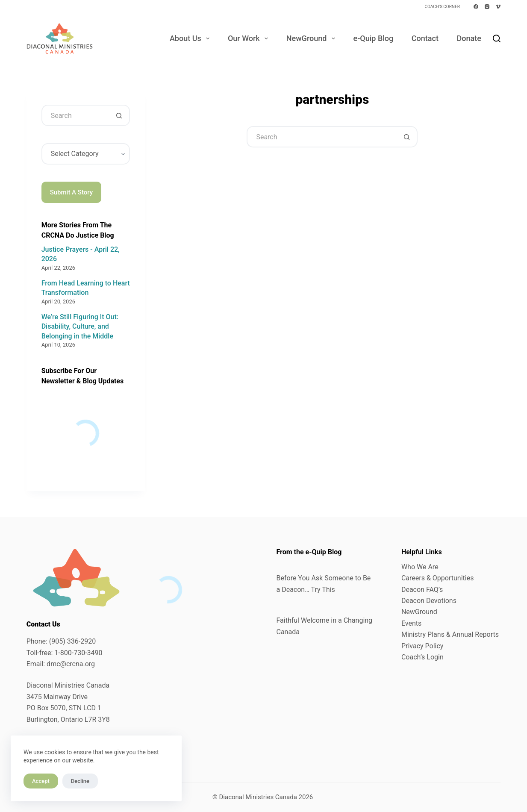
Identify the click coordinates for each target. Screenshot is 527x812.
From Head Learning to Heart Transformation (86, 288)
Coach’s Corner (442, 7)
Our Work (250, 38)
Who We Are (420, 567)
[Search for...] (321, 137)
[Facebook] (476, 7)
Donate (469, 38)
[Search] (497, 38)
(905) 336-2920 (72, 641)
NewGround (312, 38)
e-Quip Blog (374, 38)
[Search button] (407, 137)
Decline (80, 781)
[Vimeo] (498, 7)
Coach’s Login (422, 657)
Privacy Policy (422, 646)
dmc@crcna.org (71, 664)
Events (411, 623)
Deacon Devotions (429, 601)
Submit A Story (71, 192)
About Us (191, 38)
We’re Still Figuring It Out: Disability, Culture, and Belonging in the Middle (80, 327)
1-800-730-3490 (78, 653)
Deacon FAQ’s (422, 590)
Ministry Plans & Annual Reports (450, 634)
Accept (41, 781)
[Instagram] (487, 7)
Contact (425, 38)
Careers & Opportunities (438, 578)
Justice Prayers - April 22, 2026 (81, 254)
